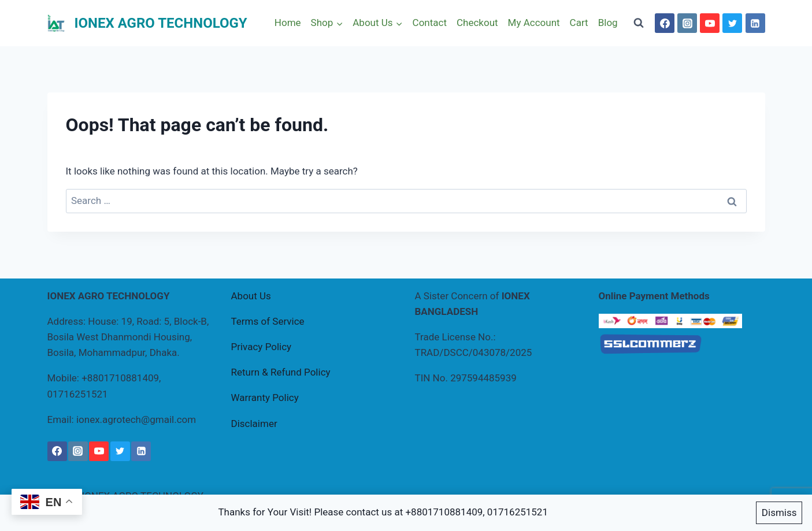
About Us (251, 296)
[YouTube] (710, 23)
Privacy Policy (262, 347)
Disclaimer (254, 424)
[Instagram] (687, 23)
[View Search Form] (639, 23)
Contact (430, 23)
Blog (608, 23)
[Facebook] (665, 23)
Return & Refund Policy (281, 372)
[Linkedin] (755, 23)
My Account (534, 23)
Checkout (477, 23)
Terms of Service (268, 321)
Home (288, 23)
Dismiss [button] (779, 513)
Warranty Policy (265, 398)
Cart (579, 23)
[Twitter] (732, 23)
